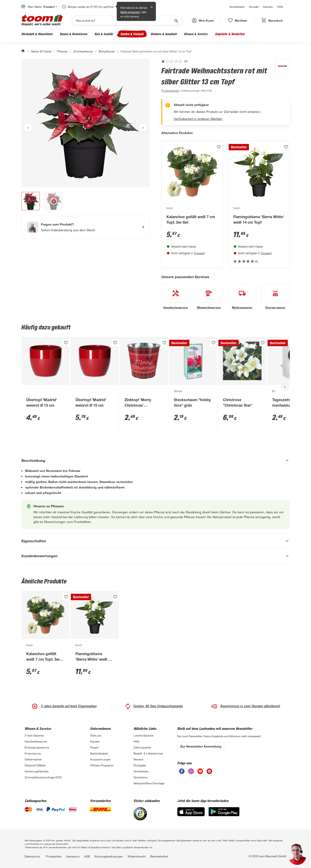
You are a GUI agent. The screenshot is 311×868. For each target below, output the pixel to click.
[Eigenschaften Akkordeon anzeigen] (156, 541)
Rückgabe (140, 765)
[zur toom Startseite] (42, 20)
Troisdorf (199, 253)
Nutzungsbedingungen (109, 856)
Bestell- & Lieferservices (148, 753)
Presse (94, 747)
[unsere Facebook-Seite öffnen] (182, 773)
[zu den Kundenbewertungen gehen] (174, 61)
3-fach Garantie (34, 735)
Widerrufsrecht (137, 856)
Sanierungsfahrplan (37, 771)
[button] (203, 20)
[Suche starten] (176, 20)
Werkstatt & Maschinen (37, 34)
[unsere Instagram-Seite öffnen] (191, 773)
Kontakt (254, 7)
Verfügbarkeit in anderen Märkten (198, 119)
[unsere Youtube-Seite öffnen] (200, 773)
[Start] (23, 51)
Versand (138, 759)
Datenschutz (32, 856)
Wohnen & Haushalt (164, 34)
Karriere (268, 7)
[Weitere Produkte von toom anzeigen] (280, 76)
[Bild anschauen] (86, 123)
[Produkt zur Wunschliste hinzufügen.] (219, 147)
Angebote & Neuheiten (230, 34)
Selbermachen (33, 759)
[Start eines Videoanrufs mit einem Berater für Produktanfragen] (86, 227)
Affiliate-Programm (102, 765)
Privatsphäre (54, 856)
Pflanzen (62, 51)
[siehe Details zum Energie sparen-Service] (275, 297)
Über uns (96, 735)
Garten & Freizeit (132, 34)
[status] (238, 20)
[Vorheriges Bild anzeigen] (28, 128)
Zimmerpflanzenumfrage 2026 (43, 777)
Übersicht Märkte (35, 765)
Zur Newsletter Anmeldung (201, 746)
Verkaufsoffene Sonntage (149, 783)
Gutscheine (141, 777)
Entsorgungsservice (37, 747)
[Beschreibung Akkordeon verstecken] (156, 460)
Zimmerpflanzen (83, 51)
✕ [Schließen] (152, 7)
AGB (87, 856)
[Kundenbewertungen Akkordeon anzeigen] (156, 556)
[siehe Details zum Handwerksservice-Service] (176, 297)
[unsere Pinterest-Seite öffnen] (209, 773)
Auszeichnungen (100, 759)
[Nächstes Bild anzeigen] (143, 128)
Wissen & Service (196, 34)
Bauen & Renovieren (73, 34)
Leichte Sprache (143, 735)
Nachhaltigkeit (99, 753)
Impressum (73, 856)
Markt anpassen (130, 12)
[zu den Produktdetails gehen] (170, 91)
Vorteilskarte (237, 7)
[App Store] (191, 815)
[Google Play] (224, 815)
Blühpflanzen (107, 51)
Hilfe (280, 7)
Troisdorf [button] (50, 7)
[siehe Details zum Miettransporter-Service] (242, 297)
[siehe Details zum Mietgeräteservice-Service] (209, 297)
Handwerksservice (36, 741)
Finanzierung (33, 753)
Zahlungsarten (142, 747)
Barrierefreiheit (159, 856)
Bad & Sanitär (104, 34)
